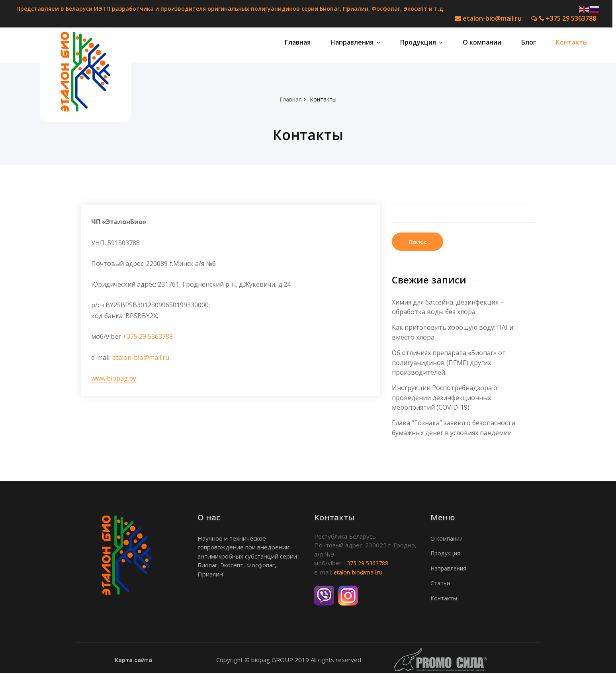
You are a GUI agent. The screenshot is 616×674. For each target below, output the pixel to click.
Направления (355, 44)
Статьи (441, 584)
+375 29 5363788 (564, 18)
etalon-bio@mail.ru (488, 18)
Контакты (572, 44)
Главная (298, 44)
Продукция (421, 44)
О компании (482, 44)
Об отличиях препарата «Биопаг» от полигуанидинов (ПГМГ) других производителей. (449, 364)
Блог (529, 44)
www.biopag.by (114, 380)
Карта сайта (133, 660)
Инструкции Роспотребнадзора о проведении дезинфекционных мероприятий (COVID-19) (445, 399)
